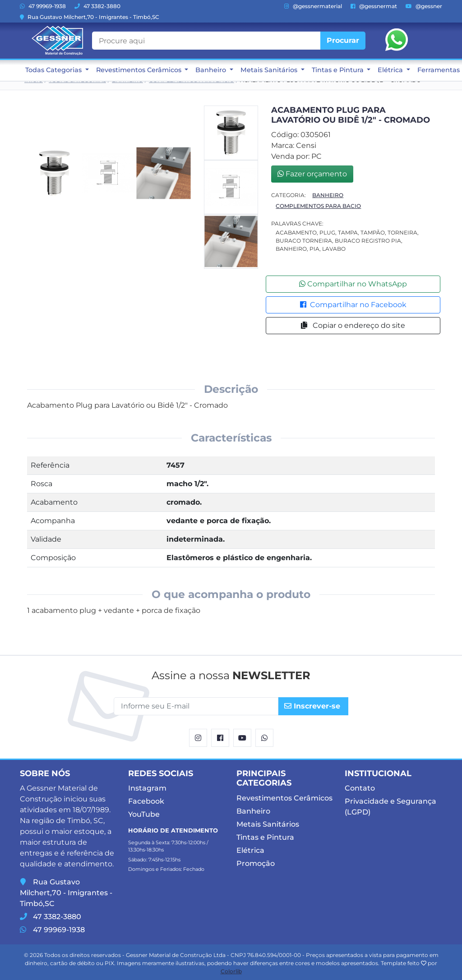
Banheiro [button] (212, 70)
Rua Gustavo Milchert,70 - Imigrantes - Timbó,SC (90, 17)
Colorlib (231, 971)
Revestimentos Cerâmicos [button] (140, 70)
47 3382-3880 (97, 6)
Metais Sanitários (268, 824)
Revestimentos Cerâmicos (284, 798)
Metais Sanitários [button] (270, 70)
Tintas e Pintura (265, 837)
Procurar (343, 40)
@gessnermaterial (313, 6)
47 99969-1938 (43, 6)
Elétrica (250, 850)
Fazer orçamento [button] (312, 174)
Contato (360, 788)
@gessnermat (374, 6)
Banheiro (328, 195)
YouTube (144, 814)
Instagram (147, 788)
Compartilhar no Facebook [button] (353, 305)
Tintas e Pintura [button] (339, 70)
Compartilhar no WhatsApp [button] (353, 284)
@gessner (424, 6)
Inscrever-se (312, 706)
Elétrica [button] (391, 70)
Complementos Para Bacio (318, 206)
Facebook (146, 801)
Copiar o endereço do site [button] (353, 325)
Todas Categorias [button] (54, 70)
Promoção (256, 863)
